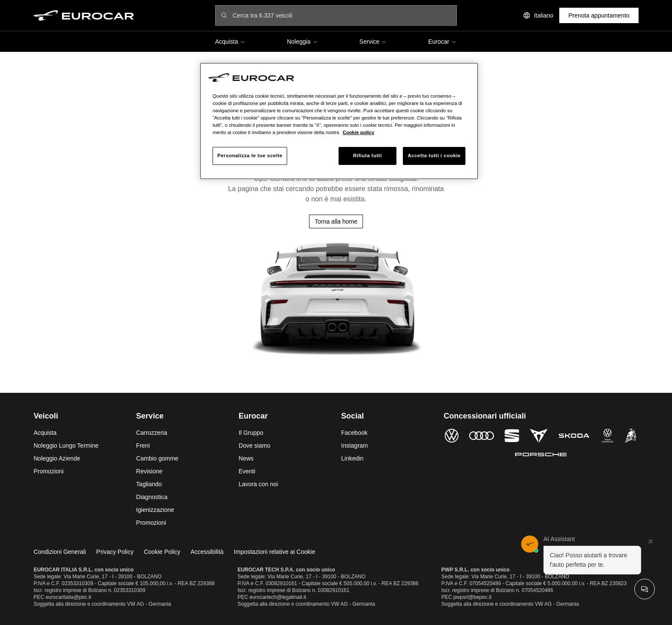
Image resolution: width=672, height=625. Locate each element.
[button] (588, 555)
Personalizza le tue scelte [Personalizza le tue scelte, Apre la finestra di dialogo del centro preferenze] (250, 156)
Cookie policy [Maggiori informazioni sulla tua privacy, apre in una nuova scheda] (358, 132)
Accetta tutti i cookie (434, 156)
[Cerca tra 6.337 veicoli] (342, 15)
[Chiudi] (651, 541)
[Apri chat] (645, 589)
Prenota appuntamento (599, 15)
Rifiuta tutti (367, 156)
